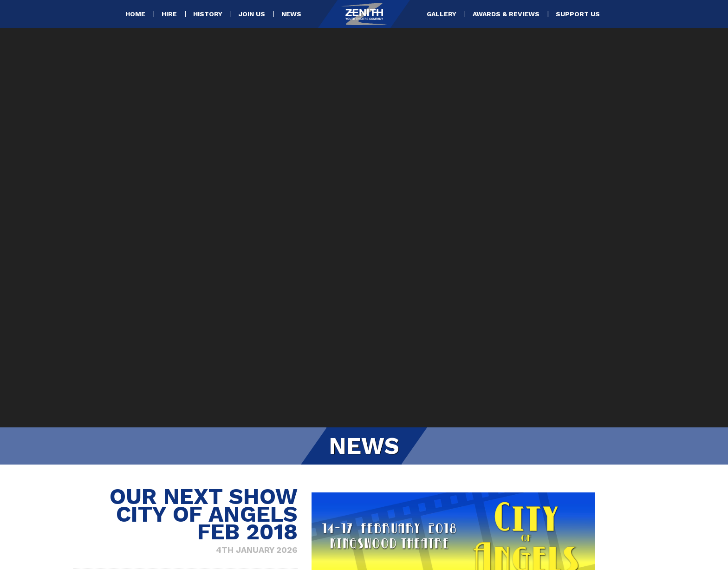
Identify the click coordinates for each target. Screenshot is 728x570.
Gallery (442, 14)
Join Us (252, 14)
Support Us (578, 14)
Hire (169, 14)
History (208, 14)
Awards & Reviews (506, 14)
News (291, 14)
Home (135, 14)
